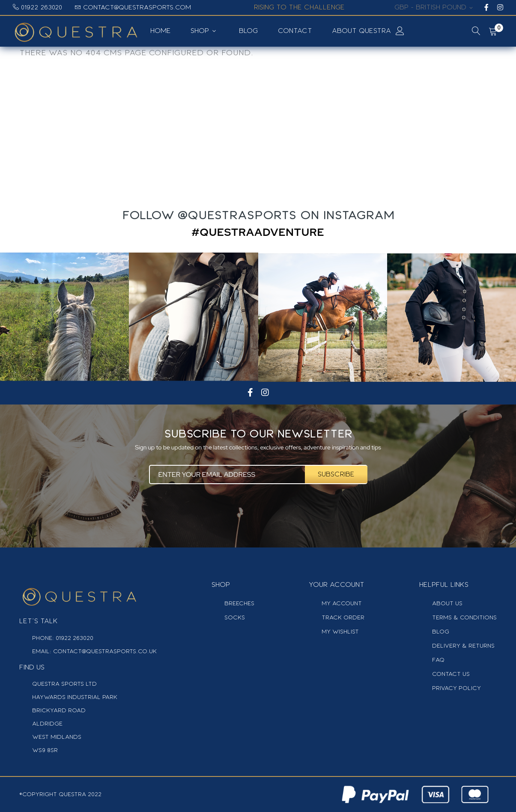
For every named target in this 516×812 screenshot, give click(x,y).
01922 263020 (42, 7)
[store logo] (79, 31)
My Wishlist (340, 632)
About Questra (361, 31)
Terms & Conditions (464, 617)
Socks (235, 617)
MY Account (342, 603)
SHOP (200, 31)
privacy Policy (456, 688)
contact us (451, 674)
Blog (249, 31)
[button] (435, 7)
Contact (295, 31)
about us (447, 603)
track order (343, 617)
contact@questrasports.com (137, 7)
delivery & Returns (463, 646)
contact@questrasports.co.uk (104, 651)
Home (161, 31)
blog (441, 632)
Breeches (239, 603)
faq (438, 660)
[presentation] (258, 509)
